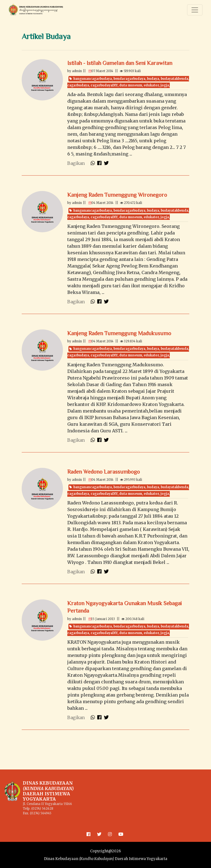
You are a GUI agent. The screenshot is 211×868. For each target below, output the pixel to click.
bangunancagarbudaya (93, 79)
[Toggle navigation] (195, 10)
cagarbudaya (78, 85)
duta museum (131, 85)
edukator (151, 85)
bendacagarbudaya (129, 79)
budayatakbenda (174, 79)
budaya (153, 79)
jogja (165, 85)
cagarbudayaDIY (104, 85)
